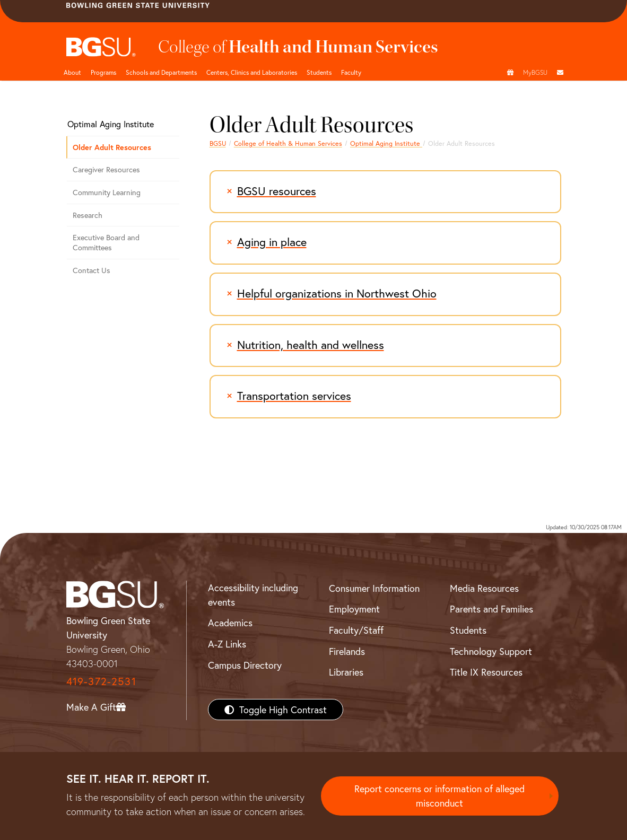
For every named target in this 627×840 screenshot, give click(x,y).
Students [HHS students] (319, 72)
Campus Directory (245, 665)
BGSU (218, 143)
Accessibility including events (253, 595)
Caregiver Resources (106, 169)
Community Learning (107, 192)
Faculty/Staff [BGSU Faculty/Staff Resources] (356, 630)
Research (88, 215)
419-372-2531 (101, 681)
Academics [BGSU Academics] (230, 623)
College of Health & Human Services (288, 143)
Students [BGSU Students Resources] (468, 630)
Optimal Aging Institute (386, 143)
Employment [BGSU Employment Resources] (354, 609)
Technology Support (491, 651)
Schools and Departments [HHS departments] (161, 72)
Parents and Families (491, 609)
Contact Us (92, 270)
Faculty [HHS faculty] (351, 72)
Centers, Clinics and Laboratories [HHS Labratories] (252, 72)
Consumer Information (374, 588)
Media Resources (484, 588)
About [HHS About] (72, 72)
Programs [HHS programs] (103, 72)
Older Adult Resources (112, 147)
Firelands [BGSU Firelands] (347, 651)
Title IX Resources (486, 672)
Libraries (346, 672)
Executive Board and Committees (106, 242)
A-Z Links (227, 644)
